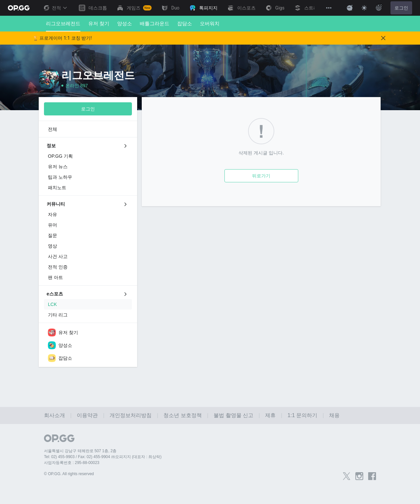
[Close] (383, 38)
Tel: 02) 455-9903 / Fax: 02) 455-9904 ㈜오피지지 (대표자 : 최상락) (103, 457)
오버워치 (210, 23)
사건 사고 (58, 256)
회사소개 (54, 415)
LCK (52, 304)
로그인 (401, 8)
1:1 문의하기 (302, 415)
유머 (52, 225)
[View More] (329, 8)
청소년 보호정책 (182, 415)
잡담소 (185, 23)
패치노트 (57, 188)
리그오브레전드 (63, 26)
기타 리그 (58, 315)
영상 (52, 246)
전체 (52, 129)
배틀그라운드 (155, 23)
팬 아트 (55, 277)
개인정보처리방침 (131, 415)
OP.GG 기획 (60, 156)
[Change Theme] (364, 8)
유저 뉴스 (58, 167)
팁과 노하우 (60, 177)
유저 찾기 (99, 23)
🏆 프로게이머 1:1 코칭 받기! (62, 38)
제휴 (270, 415)
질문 (52, 235)
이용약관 (87, 415)
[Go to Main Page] (19, 8)
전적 (55, 8)
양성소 (125, 23)
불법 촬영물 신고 (233, 415)
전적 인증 (58, 267)
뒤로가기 (261, 176)
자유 (52, 214)
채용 (334, 415)
